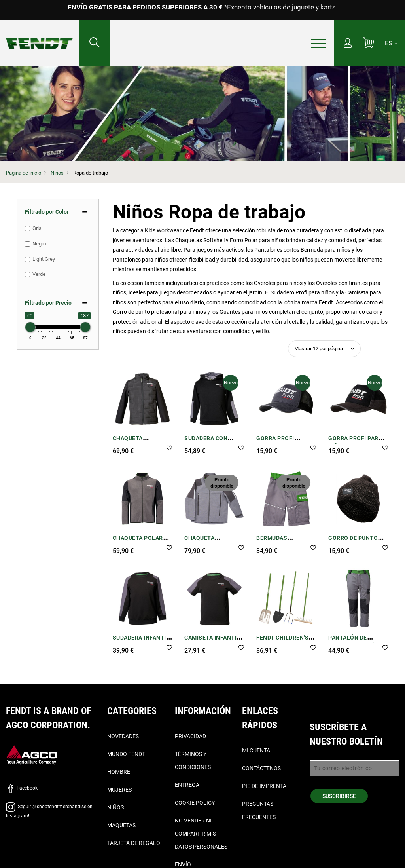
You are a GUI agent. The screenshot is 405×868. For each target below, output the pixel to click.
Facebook (22, 788)
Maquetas (121, 825)
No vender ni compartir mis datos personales (201, 834)
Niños (57, 173)
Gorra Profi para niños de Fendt (355, 442)
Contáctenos (261, 768)
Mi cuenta (256, 750)
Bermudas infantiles (273, 542)
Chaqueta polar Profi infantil (138, 542)
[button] (169, 449)
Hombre (119, 772)
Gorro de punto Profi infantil (353, 542)
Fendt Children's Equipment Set (282, 642)
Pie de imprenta (264, 786)
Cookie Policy (195, 803)
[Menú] (318, 44)
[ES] (391, 43)
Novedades (123, 736)
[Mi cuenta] (348, 44)
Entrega (187, 785)
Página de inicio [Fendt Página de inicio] (24, 173)
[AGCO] (32, 755)
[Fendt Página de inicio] (39, 35)
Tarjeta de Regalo (134, 843)
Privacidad (190, 736)
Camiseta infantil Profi (212, 642)
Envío (183, 864)
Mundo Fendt (126, 754)
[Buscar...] (94, 43)
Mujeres (119, 790)
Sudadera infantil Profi (141, 642)
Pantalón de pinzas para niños (356, 642)
